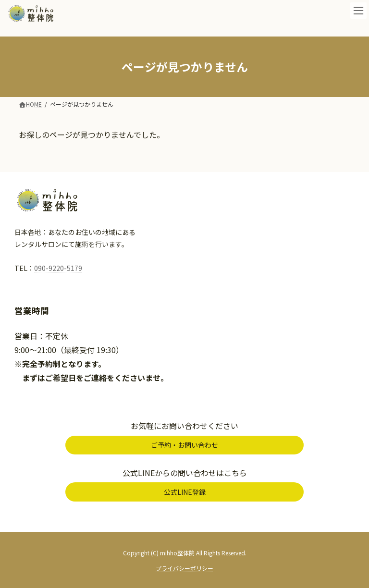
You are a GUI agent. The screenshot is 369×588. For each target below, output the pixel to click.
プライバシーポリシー (184, 568)
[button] (184, 445)
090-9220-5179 (58, 268)
